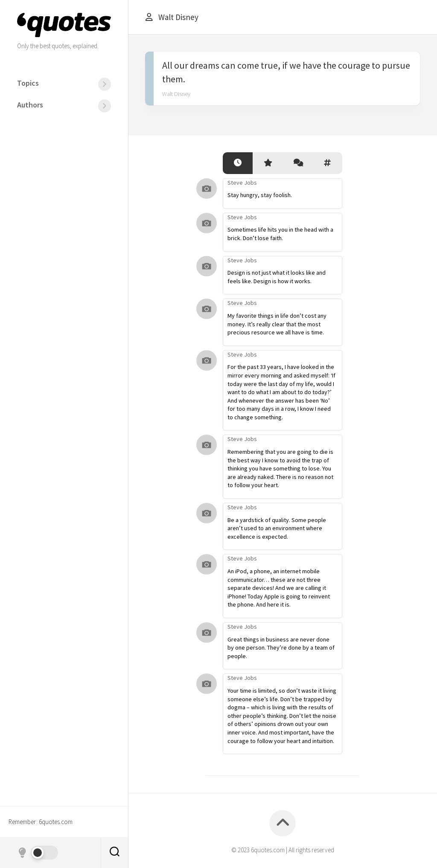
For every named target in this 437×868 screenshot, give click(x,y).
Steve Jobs (242, 183)
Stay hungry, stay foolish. (260, 195)
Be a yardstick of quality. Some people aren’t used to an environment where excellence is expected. (277, 528)
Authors (30, 105)
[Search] (114, 853)
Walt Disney (176, 94)
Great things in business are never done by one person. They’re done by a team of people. (281, 648)
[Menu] (105, 84)
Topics (28, 83)
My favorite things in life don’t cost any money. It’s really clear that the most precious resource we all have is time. (277, 324)
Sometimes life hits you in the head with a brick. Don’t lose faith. (280, 234)
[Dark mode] (38, 853)
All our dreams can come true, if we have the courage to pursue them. (286, 72)
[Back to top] (283, 823)
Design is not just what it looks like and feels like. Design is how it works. (277, 277)
